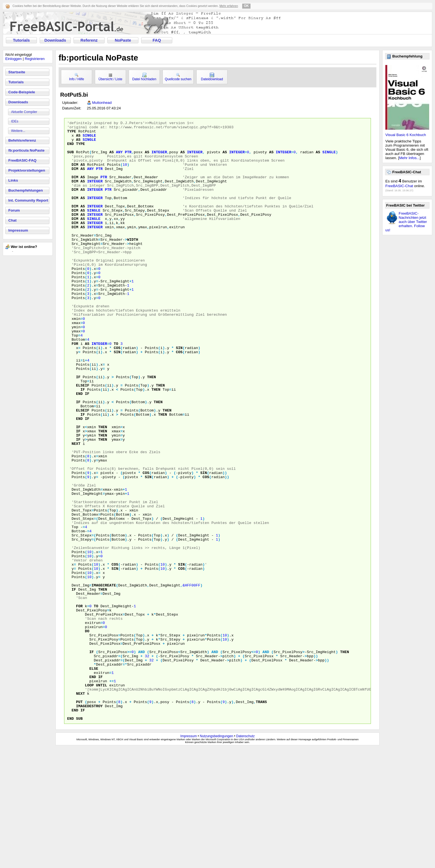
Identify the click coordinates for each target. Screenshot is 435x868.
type (72, 134)
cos (117, 393)
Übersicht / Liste (110, 77)
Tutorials (22, 40)
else (94, 778)
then (151, 428)
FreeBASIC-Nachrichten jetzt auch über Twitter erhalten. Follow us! (406, 222)
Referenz (89, 40)
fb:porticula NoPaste (26, 150)
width (133, 264)
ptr (128, 159)
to (116, 388)
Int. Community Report (28, 200)
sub (70, 159)
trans (261, 818)
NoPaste (123, 40)
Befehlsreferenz (22, 140)
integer (159, 159)
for (75, 388)
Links (13, 180)
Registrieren (35, 59)
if (78, 428)
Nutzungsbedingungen (216, 856)
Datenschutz (245, 856)
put (79, 818)
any (119, 159)
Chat (12, 220)
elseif (83, 438)
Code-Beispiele (22, 92)
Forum (14, 210)
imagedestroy (89, 823)
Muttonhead (102, 103)
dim (75, 174)
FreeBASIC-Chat (399, 186)
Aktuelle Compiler (24, 112)
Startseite (17, 72)
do (87, 733)
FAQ (157, 40)
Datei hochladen (144, 77)
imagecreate (104, 678)
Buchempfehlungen (26, 190)
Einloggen (13, 59)
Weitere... (18, 131)
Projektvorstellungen (27, 170)
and (141, 758)
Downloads (55, 40)
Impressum (18, 230)
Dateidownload (212, 77)
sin (179, 393)
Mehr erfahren (229, 6)
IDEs (15, 121)
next (76, 508)
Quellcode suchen (178, 77)
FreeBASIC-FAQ (22, 160)
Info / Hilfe (77, 77)
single (89, 139)
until (102, 798)
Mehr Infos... (409, 158)
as (78, 139)
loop (89, 798)
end (70, 149)
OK (246, 6)
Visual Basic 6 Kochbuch (406, 135)
